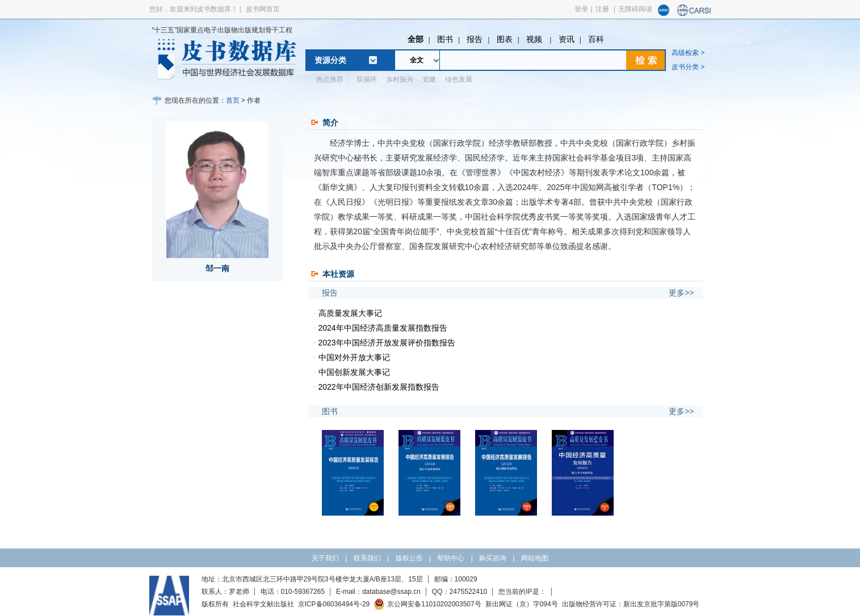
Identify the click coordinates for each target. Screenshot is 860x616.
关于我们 (325, 558)
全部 (416, 39)
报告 (475, 39)
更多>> (681, 293)
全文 (417, 60)
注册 (602, 9)
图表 (505, 39)
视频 (535, 39)
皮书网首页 (263, 9)
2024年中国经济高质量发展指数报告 (383, 328)
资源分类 (330, 60)
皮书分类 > (688, 67)
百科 (596, 39)
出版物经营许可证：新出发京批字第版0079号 (631, 604)
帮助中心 (451, 558)
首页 (233, 100)
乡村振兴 (400, 79)
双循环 (367, 79)
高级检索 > (688, 53)
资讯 (567, 39)
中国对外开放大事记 (354, 357)
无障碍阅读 (635, 9)
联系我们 (367, 558)
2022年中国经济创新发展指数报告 (379, 387)
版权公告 (409, 558)
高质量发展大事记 (350, 313)
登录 (581, 9)
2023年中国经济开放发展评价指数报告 (387, 343)
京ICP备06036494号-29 (334, 604)
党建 (429, 79)
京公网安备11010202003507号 (427, 604)
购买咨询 (493, 558)
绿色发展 (459, 79)
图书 (445, 39)
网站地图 (535, 558)
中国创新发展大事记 (354, 372)
